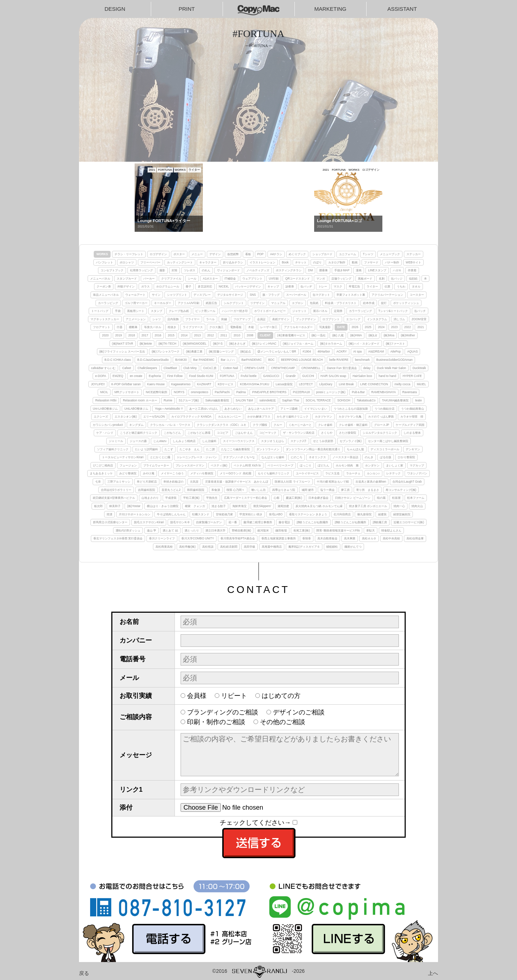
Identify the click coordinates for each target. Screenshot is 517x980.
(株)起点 (246, 351)
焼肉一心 (399, 506)
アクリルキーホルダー (298, 327)
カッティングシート (180, 262)
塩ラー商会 (327, 490)
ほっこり (306, 465)
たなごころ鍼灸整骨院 (236, 449)
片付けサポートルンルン (135, 514)
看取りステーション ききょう (308, 514)
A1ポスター (210, 279)
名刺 (382, 279)
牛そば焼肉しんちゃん (171, 514)
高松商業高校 (164, 547)
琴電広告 (354, 286)
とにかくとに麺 (160, 457)
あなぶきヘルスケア (261, 409)
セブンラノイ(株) (351, 441)
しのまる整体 (412, 433)
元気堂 (194, 482)
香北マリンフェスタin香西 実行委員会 (118, 538)
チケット (301, 262)
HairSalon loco (362, 376)
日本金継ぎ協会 (318, 498)
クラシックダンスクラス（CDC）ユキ (222, 425)
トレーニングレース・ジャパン (197, 457)
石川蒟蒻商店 (342, 514)
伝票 (387, 286)
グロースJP (382, 425)
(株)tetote (146, 344)
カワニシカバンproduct (108, 425)
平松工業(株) (191, 498)
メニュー (197, 254)
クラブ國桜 (260, 425)
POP (261, 254)
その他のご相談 (283, 722)
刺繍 (224, 319)
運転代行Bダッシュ (128, 530)
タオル (416, 286)
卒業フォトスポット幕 (351, 295)
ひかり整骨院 (406, 457)
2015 (171, 335)
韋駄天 (371, 530)
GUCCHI (308, 376)
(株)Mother (408, 335)
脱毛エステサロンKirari (149, 522)
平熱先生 (212, 498)
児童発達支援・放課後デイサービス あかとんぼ (237, 482)
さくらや (327, 433)
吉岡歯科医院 (146, 490)
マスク (338, 286)
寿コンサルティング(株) (401, 490)
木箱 (251, 327)
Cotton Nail (230, 368)
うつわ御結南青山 (413, 409)
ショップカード (322, 254)
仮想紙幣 (233, 254)
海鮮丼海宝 (239, 506)
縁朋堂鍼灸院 (402, 514)
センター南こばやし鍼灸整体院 (388, 441)
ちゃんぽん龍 (355, 449)
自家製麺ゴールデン (209, 522)
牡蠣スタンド (201, 514)
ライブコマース (193, 327)
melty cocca (402, 384)
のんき (369, 457)
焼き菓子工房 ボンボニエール (368, 506)
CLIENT (265, 335)
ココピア (223, 433)
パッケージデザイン (248, 286)
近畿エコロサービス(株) (409, 522)
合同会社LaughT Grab (407, 482)
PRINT (187, 9)
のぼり (317, 262)
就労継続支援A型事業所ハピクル (114, 498)
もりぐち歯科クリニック (274, 473)
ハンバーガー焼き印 (235, 311)
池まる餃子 (219, 506)
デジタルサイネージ (230, 295)
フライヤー (192, 319)
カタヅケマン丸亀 (350, 417)
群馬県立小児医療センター (110, 522)
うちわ (401, 286)
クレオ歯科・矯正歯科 (353, 425)
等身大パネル (153, 327)
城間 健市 (308, 490)
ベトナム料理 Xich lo (247, 465)
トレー (323, 286)
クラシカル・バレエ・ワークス (170, 425)
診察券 (290, 286)
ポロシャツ (127, 262)
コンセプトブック (112, 270)
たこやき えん (190, 449)
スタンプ (157, 311)
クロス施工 (216, 327)
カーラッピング (108, 303)
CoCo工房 (210, 368)
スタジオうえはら (273, 441)
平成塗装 (171, 498)
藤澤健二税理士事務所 (258, 522)
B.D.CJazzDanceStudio (153, 360)
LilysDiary (326, 384)
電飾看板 (236, 327)
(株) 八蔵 (338, 335)
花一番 (233, 522)
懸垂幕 (323, 270)
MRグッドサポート (127, 392)
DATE (341, 327)
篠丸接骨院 (364, 514)
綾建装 (382, 514)
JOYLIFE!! (98, 384)
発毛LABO (276, 514)
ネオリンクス (317, 457)
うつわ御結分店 (385, 409)
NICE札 (224, 286)
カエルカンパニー (229, 417)
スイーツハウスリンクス (239, 441)
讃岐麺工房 (380, 522)
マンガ (321, 279)
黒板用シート (136, 311)
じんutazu (160, 441)
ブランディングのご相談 (223, 712)
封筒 (174, 270)
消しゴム (399, 319)
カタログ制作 (337, 262)
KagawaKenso (181, 384)
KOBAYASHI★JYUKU (255, 384)
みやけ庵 (149, 473)
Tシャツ (368, 254)
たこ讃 (210, 449)
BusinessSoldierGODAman (394, 360)
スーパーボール (296, 295)
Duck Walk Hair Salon (392, 368)
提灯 (384, 303)
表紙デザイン (281, 319)
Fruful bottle (248, 376)
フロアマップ (242, 319)
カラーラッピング (360, 311)
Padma (241, 392)
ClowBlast (170, 368)
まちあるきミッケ (101, 473)
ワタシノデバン (417, 473)
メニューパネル (100, 279)
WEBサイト (413, 262)
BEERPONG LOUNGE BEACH (302, 360)
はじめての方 (281, 696)
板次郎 (98, 506)
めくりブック (297, 254)
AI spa (358, 351)
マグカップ (417, 465)
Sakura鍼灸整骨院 (217, 400)
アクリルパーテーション (387, 295)
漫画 (359, 270)
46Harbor (324, 351)
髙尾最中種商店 (272, 547)
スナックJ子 (298, 441)
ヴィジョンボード (228, 270)
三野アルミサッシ (119, 482)
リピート (234, 696)
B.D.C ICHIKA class (118, 360)
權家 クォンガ (195, 506)
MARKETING (330, 9)
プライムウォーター (156, 465)
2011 (224, 335)
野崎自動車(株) (242, 530)
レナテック (393, 473)
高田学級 (250, 547)
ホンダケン (372, 465)
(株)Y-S (218, 344)
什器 (120, 327)
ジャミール (116, 441)
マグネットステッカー (105, 319)
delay (367, 368)
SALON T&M (244, 400)
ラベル (210, 319)
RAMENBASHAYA (384, 392)
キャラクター (208, 262)
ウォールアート (135, 295)
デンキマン (413, 449)
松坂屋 (396, 498)
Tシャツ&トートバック (393, 311)
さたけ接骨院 (348, 433)
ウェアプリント (252, 279)
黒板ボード (365, 279)
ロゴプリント (331, 319)
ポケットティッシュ (406, 303)
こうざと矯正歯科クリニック (139, 433)
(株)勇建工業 (194, 351)
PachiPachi (222, 392)
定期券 (338, 311)
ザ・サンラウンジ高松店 (299, 433)
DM (310, 270)
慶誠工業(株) (294, 498)
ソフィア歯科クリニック (113, 449)
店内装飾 (173, 319)
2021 (421, 327)
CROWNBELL (311, 368)
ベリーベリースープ (280, 465)
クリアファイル (171, 279)
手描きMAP (342, 270)
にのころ (297, 457)
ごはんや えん (244, 433)
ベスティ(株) (219, 465)
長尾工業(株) (302, 530)
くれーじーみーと (300, 425)
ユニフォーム (348, 254)
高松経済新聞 (229, 547)
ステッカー (414, 254)
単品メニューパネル (106, 295)
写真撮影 (325, 327)
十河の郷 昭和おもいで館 (333, 482)
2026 (355, 327)
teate (418, 400)
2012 (211, 335)
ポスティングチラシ (289, 270)
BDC (271, 360)
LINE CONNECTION (374, 384)
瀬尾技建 (283, 506)
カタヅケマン (323, 417)
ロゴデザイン (158, 254)
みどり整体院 (128, 473)
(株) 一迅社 (319, 335)
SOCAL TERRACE (318, 400)
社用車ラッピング (141, 270)
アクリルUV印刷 (188, 303)
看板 (248, 254)
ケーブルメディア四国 (410, 425)
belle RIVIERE (339, 360)
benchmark (362, 360)
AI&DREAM (376, 351)
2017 (145, 335)
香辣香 (307, 538)
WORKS (102, 254)
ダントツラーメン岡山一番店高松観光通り (313, 449)
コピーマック (268, 433)
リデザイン (257, 303)
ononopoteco (200, 392)
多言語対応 (205, 286)
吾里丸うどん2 (171, 490)
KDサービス (226, 384)
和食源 (216, 490)
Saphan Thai (291, 400)
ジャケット (299, 311)
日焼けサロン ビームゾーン (353, 498)
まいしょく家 (395, 465)
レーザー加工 (269, 327)
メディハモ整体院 (202, 473)
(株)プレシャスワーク (166, 351)
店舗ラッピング (341, 279)
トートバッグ (100, 311)
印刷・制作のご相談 (216, 722)
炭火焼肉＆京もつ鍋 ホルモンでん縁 (319, 506)
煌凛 (110, 514)
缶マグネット (321, 295)
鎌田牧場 (281, 530)
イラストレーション (262, 262)
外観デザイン (126, 286)
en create (136, 376)
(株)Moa (389, 335)
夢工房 (345, 490)
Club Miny (190, 368)
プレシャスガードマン (190, 465)
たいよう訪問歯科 (146, 449)
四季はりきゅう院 (284, 490)
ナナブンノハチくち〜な (239, 457)
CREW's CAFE (255, 368)
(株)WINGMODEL (195, 344)
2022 (408, 327)
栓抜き (172, 327)
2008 (250, 335)
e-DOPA (101, 376)
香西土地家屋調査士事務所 (279, 538)
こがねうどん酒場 (199, 433)
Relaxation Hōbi (106, 400)
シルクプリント (234, 303)
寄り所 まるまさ (368, 490)
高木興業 (350, 538)
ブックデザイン (306, 319)
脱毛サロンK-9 (180, 522)
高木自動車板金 (327, 538)
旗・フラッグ (271, 295)
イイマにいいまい (316, 409)
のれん (206, 270)
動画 (355, 262)
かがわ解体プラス (259, 417)
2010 (237, 335)
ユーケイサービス (307, 473)
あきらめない (233, 409)
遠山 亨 (152, 530)
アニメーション (136, 319)
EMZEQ (118, 376)
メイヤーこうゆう (172, 473)
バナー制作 (392, 262)
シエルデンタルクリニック (380, 433)
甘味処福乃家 (224, 514)
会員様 (197, 696)
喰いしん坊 (258, 490)
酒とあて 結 (170, 530)
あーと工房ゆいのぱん (204, 409)
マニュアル (278, 303)
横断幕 (133, 327)
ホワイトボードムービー (270, 311)
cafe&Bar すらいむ (104, 368)
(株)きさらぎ (237, 344)
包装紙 (314, 303)
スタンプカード (127, 279)
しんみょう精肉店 (184, 441)
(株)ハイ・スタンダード (364, 344)
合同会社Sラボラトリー (116, 490)
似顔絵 (413, 279)
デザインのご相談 (299, 712)
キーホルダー (163, 303)
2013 (198, 335)
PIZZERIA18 (301, 392)
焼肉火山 (417, 506)
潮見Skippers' (262, 506)
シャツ (157, 319)
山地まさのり (150, 498)
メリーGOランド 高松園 (235, 473)
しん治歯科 (209, 441)
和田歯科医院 (196, 490)
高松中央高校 (391, 538)
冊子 (188, 286)
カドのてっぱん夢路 (381, 417)
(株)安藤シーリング (222, 351)
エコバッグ (353, 319)
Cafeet (127, 368)
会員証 (261, 319)
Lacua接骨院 (284, 384)
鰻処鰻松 (332, 547)
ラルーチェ (353, 473)
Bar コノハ (228, 360)
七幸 (98, 482)
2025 (368, 327)
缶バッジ (397, 279)
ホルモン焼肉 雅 (347, 465)
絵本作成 (369, 303)
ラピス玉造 (332, 473)
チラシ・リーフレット (129, 254)
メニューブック (390, 254)
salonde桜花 (267, 400)
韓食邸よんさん (391, 530)
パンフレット (104, 262)
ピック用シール (205, 311)
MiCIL (104, 392)
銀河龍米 (263, 530)
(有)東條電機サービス (291, 335)
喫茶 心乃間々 (236, 490)
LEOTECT (306, 384)
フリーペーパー (150, 262)
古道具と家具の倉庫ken (371, 482)
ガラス (145, 286)
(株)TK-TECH (167, 344)
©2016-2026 (258, 971)
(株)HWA (356, 335)
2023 (394, 327)
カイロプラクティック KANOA (191, 417)
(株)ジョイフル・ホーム (298, 344)
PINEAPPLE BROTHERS (269, 392)
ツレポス (190, 270)
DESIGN (115, 9)
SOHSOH (344, 400)
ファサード (371, 262)
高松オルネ (369, 538)
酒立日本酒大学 (215, 530)
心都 (276, 498)
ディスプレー (202, 295)
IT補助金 (230, 279)
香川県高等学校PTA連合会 (238, 538)
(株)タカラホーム (331, 344)
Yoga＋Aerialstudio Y (169, 409)
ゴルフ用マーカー (136, 303)
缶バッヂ (306, 286)
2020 (105, 335)
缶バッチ (420, 311)
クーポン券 (104, 286)
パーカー (149, 279)
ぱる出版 (386, 457)
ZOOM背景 (419, 319)
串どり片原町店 (147, 482)
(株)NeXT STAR (123, 344)
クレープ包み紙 (179, 311)
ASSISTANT (402, 9)
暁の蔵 (381, 498)
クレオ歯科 (325, 425)
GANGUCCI (271, 376)
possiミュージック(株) (331, 392)
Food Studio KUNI (201, 376)
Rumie (168, 400)
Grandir (291, 376)
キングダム (136, 425)
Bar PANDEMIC (204, 360)
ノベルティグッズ (258, 270)
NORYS (179, 392)
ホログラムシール (168, 286)
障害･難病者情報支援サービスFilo (338, 530)
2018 (132, 335)
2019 (119, 335)
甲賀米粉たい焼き (251, 514)
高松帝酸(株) (187, 547)
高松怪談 (208, 547)
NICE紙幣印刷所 (157, 392)
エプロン (298, 303)
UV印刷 (274, 279)
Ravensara (410, 392)
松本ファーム (416, 498)
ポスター (179, 254)
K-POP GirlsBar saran (126, 384)
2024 (381, 327)
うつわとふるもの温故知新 (351, 409)
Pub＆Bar (358, 392)
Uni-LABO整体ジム (106, 409)
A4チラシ (276, 254)
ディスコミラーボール (385, 449)
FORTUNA (227, 376)
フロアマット (102, 327)
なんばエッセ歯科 (273, 457)
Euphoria (155, 376)
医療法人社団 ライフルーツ (292, 482)
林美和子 (115, 506)
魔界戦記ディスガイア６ (304, 547)
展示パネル (320, 311)
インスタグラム (377, 319)
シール (192, 279)
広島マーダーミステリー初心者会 (246, 498)
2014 (184, 335)
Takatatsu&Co (366, 400)
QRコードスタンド (297, 279)
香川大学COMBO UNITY (198, 538)
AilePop (395, 351)
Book (285, 262)
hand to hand (388, 376)
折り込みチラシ (233, 262)
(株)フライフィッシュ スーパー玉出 (122, 351)
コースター (417, 295)
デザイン (215, 254)
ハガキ (397, 270)
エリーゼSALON (154, 417)
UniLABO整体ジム (136, 409)
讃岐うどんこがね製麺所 (312, 522)
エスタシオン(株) (126, 417)
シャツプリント (177, 295)
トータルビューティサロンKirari (123, 457)
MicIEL (421, 384)
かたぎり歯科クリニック (293, 417)
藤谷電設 (284, 522)
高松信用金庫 (415, 538)
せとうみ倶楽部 (323, 441)
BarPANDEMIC (251, 360)
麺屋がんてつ (353, 547)
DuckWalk (419, 368)
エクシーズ (101, 417)
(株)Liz (373, 335)
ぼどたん (323, 465)
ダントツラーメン (268, 449)
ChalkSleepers (147, 368)
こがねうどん (172, 433)
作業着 (412, 270)
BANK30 (181, 360)
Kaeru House (156, 384)
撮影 (162, 270)
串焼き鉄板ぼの (173, 482)
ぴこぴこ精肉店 (103, 465)
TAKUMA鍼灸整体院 (395, 400)
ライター (372, 286)
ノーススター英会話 (345, 457)
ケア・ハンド (105, 433)
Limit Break (346, 384)
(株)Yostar (134, 506)
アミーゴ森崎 (289, 409)
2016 (158, 335)
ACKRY (342, 351)
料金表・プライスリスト (341, 303)
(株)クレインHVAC (264, 344)
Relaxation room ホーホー (140, 400)
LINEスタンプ (377, 270)
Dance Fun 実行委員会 (342, 368)
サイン (156, 295)
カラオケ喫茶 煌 (412, 417)
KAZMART (204, 384)
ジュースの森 (138, 441)
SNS (253, 295)
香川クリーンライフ (162, 538)
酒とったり (192, 530)
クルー (278, 425)
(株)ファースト (396, 344)
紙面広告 (211, 303)
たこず (169, 449)
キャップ (273, 286)
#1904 (307, 351)
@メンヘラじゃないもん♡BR (277, 351)
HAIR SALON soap (333, 376)
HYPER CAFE (412, 376)
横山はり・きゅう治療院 (163, 506)
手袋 (118, 311)
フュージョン (128, 465)
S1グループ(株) (189, 400)
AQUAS (412, 351)
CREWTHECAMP (283, 368)
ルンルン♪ (373, 473)
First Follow (175, 376)
